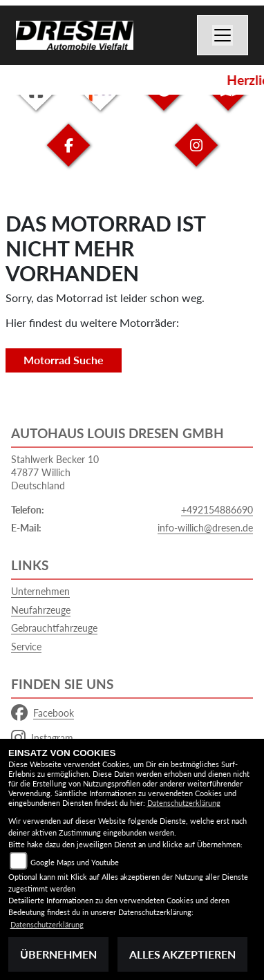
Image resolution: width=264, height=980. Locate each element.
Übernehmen (58, 954)
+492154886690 (217, 510)
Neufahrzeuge (41, 610)
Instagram (42, 738)
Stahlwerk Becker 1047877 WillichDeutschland (55, 472)
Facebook (43, 713)
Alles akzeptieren (182, 954)
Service (26, 647)
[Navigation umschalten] (223, 35)
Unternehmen (40, 591)
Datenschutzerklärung (184, 803)
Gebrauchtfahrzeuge (54, 628)
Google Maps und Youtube (75, 862)
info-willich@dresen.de (205, 528)
